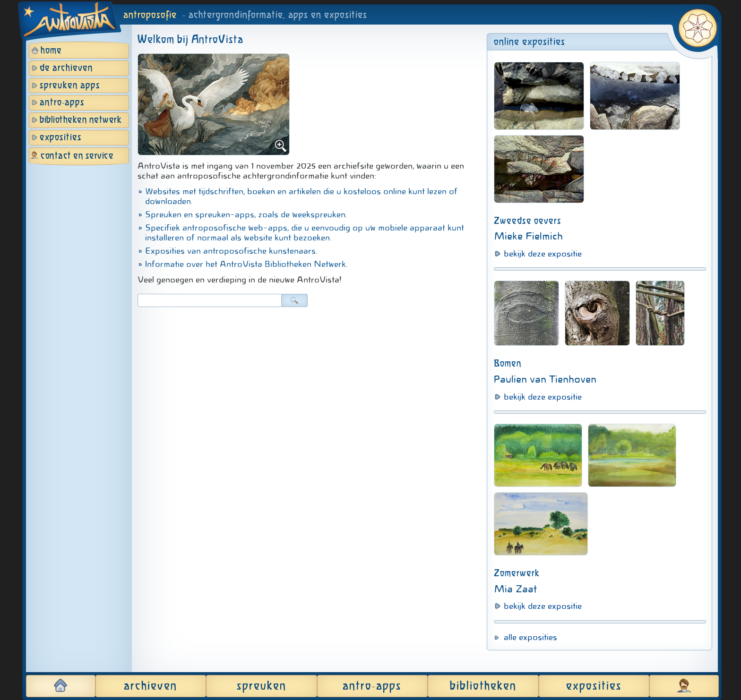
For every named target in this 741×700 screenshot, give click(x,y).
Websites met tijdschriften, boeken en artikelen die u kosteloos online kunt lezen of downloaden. (301, 196)
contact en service (77, 156)
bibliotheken (483, 686)
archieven (151, 686)
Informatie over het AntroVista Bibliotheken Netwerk (246, 264)
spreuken (262, 686)
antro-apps (62, 103)
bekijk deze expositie (543, 254)
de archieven (66, 68)
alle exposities (530, 637)
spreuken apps (70, 86)
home (51, 51)
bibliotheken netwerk (81, 120)
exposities (61, 138)
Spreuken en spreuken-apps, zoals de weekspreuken (245, 214)
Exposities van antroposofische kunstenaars (230, 251)
